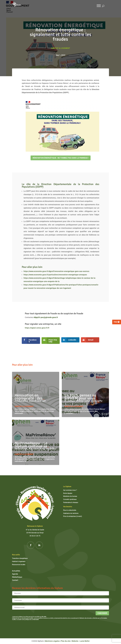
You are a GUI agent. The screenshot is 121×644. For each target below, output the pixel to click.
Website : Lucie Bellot (81, 641)
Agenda (15, 574)
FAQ (115, 322)
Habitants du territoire (71, 513)
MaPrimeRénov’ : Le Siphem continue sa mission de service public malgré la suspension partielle (35, 449)
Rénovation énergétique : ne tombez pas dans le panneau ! (61, 158)
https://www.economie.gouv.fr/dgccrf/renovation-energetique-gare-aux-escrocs (56, 271)
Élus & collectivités (70, 510)
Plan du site (66, 641)
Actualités (16, 571)
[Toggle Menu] (99, 6)
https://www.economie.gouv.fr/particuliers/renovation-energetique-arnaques (55, 275)
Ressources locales (19, 565)
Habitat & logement (61, 48)
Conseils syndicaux (70, 499)
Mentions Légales (52, 641)
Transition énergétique (20, 558)
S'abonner (102, 613)
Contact (15, 580)
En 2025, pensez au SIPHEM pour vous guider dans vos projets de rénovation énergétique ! (83, 401)
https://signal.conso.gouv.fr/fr (37, 328)
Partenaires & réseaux (71, 502)
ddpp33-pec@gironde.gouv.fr (46, 317)
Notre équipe (68, 493)
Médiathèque (17, 577)
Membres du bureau (70, 496)
